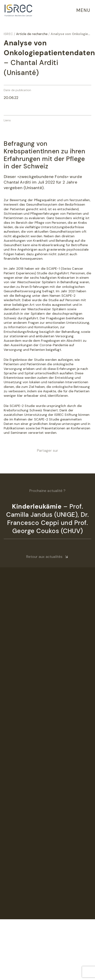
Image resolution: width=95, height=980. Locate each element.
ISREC (8, 34)
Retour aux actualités (44, 557)
